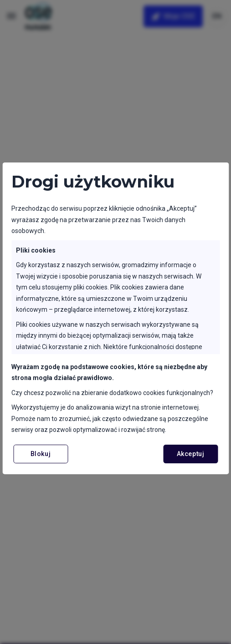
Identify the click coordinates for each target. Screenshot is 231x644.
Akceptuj (190, 454)
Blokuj (41, 454)
